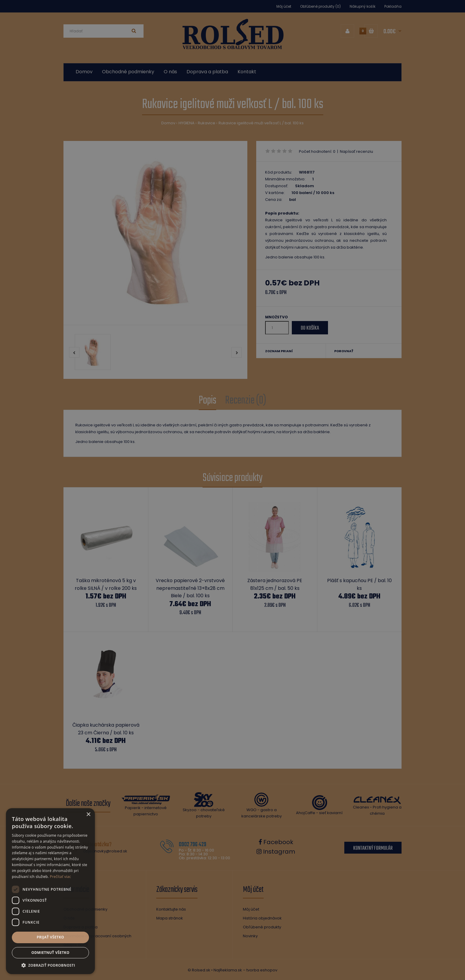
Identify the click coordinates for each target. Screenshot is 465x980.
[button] (50, 965)
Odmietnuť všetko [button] (50, 953)
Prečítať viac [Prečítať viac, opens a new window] (60, 877)
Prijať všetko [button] (51, 937)
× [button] (88, 815)
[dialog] (232, 490)
